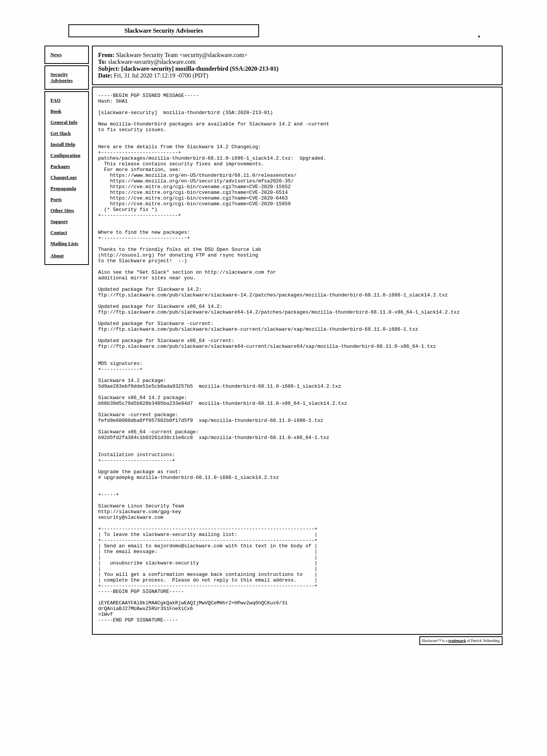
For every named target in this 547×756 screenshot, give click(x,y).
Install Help (63, 144)
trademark (457, 748)
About (57, 256)
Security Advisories (62, 77)
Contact (59, 232)
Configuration (66, 155)
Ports (56, 199)
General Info (64, 122)
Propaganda (63, 188)
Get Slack (61, 133)
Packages (60, 166)
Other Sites (62, 210)
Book (56, 111)
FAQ (55, 100)
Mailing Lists (64, 243)
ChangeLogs (64, 177)
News (56, 55)
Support (59, 221)
